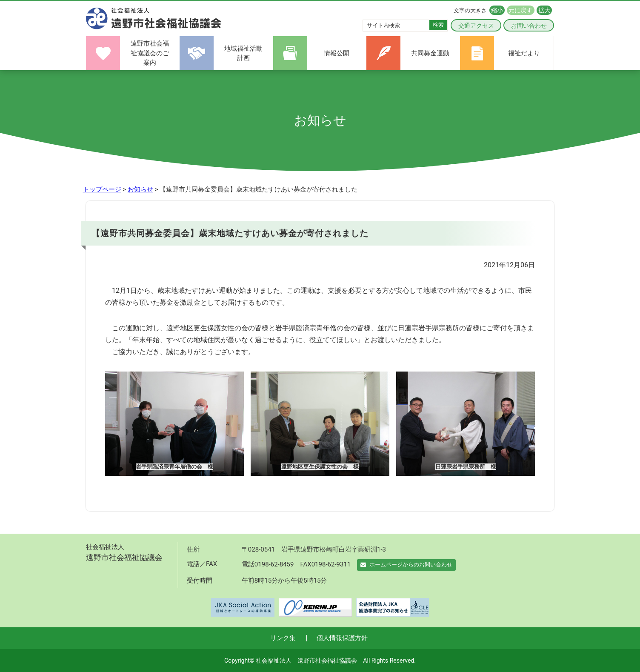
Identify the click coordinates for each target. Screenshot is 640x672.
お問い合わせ (529, 26)
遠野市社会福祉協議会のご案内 (150, 53)
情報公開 (337, 53)
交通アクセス (476, 26)
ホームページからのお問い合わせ (406, 565)
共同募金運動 (430, 53)
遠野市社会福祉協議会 (154, 19)
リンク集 (283, 638)
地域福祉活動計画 (243, 53)
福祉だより (524, 53)
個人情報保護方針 (342, 638)
